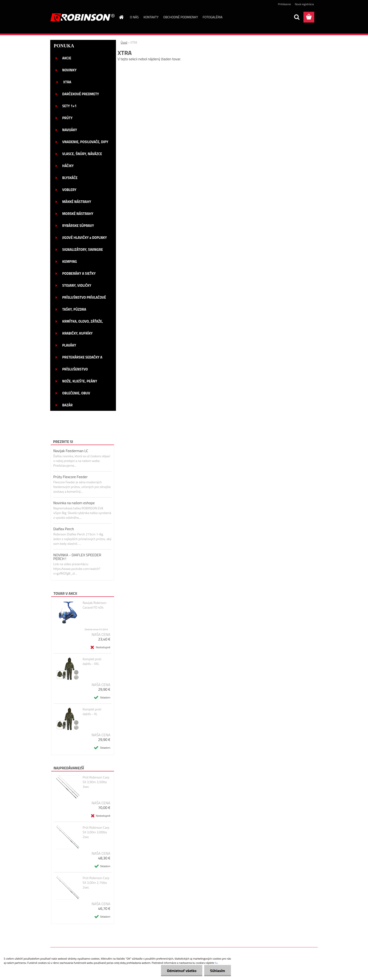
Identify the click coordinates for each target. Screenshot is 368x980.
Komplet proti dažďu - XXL (92, 661)
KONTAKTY (151, 17)
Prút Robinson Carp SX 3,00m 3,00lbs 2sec (96, 832)
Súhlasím (218, 971)
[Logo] (82, 17)
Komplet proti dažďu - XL (92, 712)
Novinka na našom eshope (74, 503)
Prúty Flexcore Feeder (70, 477)
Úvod (124, 42)
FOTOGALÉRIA (212, 17)
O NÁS (134, 17)
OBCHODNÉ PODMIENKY (181, 17)
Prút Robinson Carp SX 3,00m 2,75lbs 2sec (96, 883)
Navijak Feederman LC (71, 451)
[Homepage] (121, 17)
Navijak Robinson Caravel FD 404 (94, 605)
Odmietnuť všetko (182, 971)
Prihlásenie (284, 4)
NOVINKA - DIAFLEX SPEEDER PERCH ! (77, 557)
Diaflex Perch (64, 529)
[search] (297, 17)
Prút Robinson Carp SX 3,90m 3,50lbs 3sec (96, 782)
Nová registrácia (304, 4)
